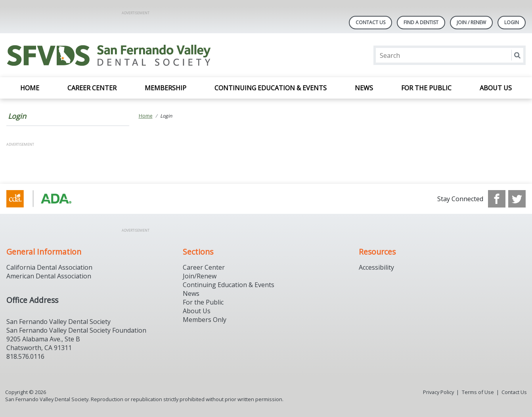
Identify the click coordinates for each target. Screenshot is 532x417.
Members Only (205, 320)
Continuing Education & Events (271, 88)
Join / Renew (471, 22)
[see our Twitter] (517, 199)
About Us (496, 88)
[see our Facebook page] (497, 199)
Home (30, 88)
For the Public (426, 88)
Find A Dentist (421, 22)
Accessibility (376, 267)
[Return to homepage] (109, 55)
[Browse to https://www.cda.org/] (47, 199)
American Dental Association (49, 276)
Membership (166, 88)
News (364, 88)
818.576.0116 (25, 356)
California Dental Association (49, 267)
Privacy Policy (438, 392)
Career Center (92, 88)
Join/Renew (200, 276)
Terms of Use (478, 392)
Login (17, 116)
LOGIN (512, 22)
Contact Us (370, 22)
